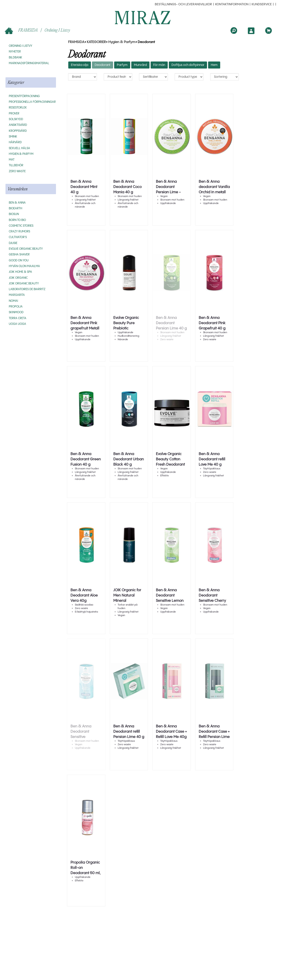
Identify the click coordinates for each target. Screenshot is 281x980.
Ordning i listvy (57, 30)
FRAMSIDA (22, 30)
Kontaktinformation (232, 4)
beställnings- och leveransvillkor (183, 4)
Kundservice (262, 4)
